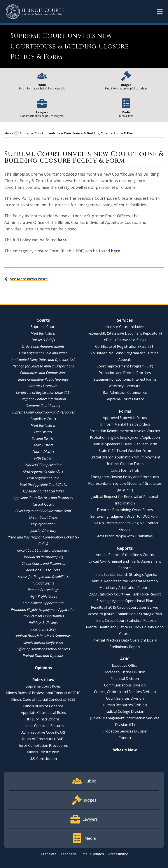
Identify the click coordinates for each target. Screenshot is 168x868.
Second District (43, 438)
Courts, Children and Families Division (125, 692)
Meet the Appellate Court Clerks (43, 485)
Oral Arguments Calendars (43, 471)
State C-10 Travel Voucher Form (125, 451)
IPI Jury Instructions (43, 719)
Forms (125, 411)
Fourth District (43, 452)
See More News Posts (29, 279)
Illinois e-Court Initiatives (125, 327)
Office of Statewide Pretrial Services (43, 649)
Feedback (68, 854)
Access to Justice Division (125, 672)
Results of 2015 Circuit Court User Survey (125, 607)
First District (43, 432)
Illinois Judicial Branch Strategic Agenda (125, 574)
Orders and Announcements (43, 346)
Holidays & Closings (43, 623)
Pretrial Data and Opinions (43, 656)
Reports (125, 548)
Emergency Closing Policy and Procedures (125, 477)
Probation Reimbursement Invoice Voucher (125, 431)
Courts (43, 320)
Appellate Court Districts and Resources (43, 498)
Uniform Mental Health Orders (125, 424)
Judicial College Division (125, 711)
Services (125, 320)
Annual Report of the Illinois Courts (125, 555)
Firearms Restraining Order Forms (125, 510)
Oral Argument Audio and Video (43, 353)
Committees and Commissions (43, 373)
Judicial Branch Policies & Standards (43, 636)
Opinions (43, 668)
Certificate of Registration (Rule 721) (43, 392)
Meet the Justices (43, 333)
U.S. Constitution (43, 759)
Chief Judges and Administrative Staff (43, 511)
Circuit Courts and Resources (43, 563)
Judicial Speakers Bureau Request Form (125, 444)
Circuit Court (43, 504)
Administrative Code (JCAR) (43, 732)
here (62, 240)
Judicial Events (43, 583)
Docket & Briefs (43, 340)
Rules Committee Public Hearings (43, 379)
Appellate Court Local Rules (43, 491)
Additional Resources (43, 570)
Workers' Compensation (43, 465)
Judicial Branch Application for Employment (125, 457)
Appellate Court (43, 419)
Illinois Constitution (43, 752)
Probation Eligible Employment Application (43, 610)
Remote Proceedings (43, 590)
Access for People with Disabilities (43, 577)
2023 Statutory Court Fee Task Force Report (125, 594)
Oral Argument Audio (43, 478)
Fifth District (43, 458)
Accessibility (118, 854)
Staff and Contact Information (43, 399)
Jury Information (43, 524)
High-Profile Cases (43, 596)
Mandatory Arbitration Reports (125, 588)
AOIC (125, 659)
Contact (125, 738)
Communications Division (125, 685)
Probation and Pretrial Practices (125, 373)
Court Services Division (125, 698)
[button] (160, 12)
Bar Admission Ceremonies (125, 392)
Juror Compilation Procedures (43, 745)
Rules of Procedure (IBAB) (43, 739)
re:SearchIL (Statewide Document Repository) (125, 333)
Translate (48, 854)
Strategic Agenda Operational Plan (125, 601)
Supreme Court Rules (43, 686)
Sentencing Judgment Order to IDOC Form (125, 516)
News (9, 133)
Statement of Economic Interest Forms (125, 379)
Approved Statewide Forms (125, 418)
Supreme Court (43, 327)
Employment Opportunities (43, 603)
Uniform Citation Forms (125, 464)
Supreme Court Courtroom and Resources (43, 412)
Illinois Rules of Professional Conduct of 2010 (43, 693)
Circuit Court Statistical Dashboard (43, 550)
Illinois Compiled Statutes (43, 726)
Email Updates (92, 854)
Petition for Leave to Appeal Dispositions (43, 366)
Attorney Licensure (43, 386)
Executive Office (125, 665)
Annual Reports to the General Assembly (125, 581)
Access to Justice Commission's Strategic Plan (125, 614)
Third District (43, 445)
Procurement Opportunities (43, 616)
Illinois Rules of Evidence (43, 706)
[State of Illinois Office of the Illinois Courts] (35, 12)
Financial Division (125, 679)
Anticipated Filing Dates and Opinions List (43, 360)
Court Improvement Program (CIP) (125, 366)
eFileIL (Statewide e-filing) (125, 340)
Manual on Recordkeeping (43, 557)
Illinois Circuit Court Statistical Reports (125, 620)
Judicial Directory (43, 531)
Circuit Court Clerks (43, 517)
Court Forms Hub (125, 470)
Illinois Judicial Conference (43, 642)
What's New (125, 750)
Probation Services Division (125, 731)
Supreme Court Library (43, 406)
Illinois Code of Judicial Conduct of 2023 (43, 699)
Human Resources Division (125, 705)
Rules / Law (43, 680)
